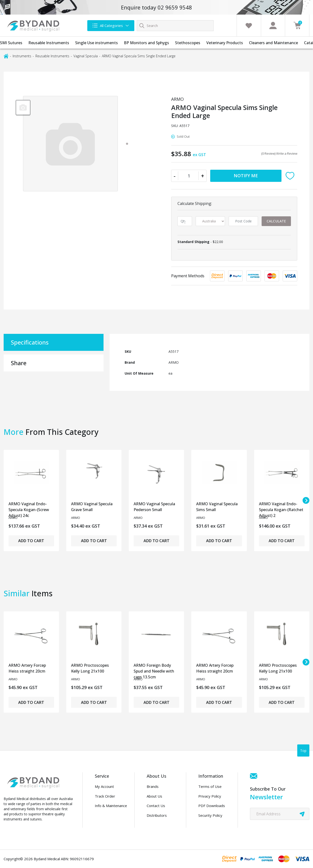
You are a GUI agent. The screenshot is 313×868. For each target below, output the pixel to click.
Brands (153, 786)
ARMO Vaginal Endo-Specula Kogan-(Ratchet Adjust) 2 (281, 508)
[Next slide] (306, 500)
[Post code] (243, 221)
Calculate (276, 221)
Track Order (105, 796)
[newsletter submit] (302, 814)
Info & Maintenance (111, 806)
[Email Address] (280, 814)
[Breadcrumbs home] (6, 56)
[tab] (127, 144)
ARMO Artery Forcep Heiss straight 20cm (27, 668)
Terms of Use (210, 786)
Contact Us (156, 806)
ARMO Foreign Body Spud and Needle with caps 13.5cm (154, 670)
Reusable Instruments (49, 43)
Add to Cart (31, 541)
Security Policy (210, 815)
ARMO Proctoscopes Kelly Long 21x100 (90, 668)
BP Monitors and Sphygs (146, 43)
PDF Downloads (212, 806)
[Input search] (175, 26)
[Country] (210, 221)
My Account (104, 786)
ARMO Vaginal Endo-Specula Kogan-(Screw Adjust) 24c (29, 508)
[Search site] (142, 25)
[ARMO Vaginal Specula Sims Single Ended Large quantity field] (189, 176)
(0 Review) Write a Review (279, 153)
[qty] (185, 221)
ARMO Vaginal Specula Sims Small (217, 507)
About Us (154, 796)
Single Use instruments (96, 43)
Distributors (157, 815)
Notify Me (246, 176)
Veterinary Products (225, 43)
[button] (291, 176)
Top (303, 751)
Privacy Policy (210, 796)
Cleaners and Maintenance (273, 43)
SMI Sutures (11, 43)
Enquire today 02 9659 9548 (156, 7)
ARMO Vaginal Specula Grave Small (92, 507)
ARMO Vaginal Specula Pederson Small (154, 507)
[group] (23, 107)
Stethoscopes (188, 43)
